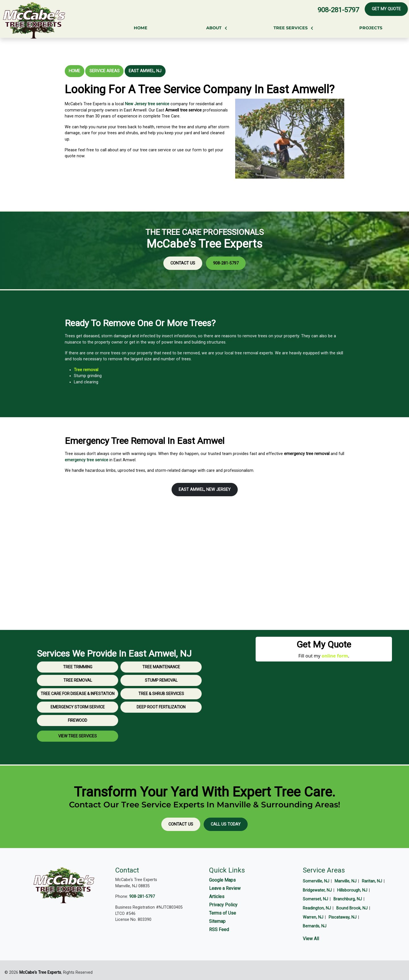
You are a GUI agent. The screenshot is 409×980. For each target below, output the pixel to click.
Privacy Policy (223, 905)
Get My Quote (386, 9)
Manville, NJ (346, 881)
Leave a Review (225, 888)
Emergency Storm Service (78, 731)
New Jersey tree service (147, 104)
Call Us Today (226, 824)
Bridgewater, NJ (317, 890)
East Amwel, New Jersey (205, 490)
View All (311, 939)
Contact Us (202, 252)
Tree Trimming (78, 691)
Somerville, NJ (316, 881)
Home (74, 71)
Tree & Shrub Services (161, 718)
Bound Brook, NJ (352, 908)
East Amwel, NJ (145, 71)
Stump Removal (161, 705)
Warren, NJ (313, 917)
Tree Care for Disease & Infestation (78, 718)
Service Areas (105, 71)
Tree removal (110, 370)
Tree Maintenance (161, 691)
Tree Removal (78, 705)
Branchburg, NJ (348, 899)
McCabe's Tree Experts (40, 972)
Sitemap (217, 921)
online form (335, 656)
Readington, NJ (317, 908)
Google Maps (222, 880)
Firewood (78, 745)
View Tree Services (78, 760)
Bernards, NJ (315, 926)
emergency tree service (86, 460)
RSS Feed (219, 930)
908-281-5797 (338, 10)
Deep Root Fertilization (161, 731)
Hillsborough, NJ (352, 890)
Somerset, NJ (315, 899)
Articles (217, 897)
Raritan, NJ (372, 881)
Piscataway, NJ (343, 917)
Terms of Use (223, 913)
